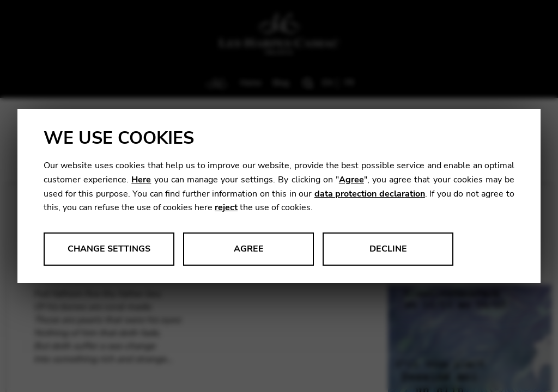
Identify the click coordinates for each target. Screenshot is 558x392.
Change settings (109, 249)
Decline (388, 249)
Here (141, 180)
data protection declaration (370, 194)
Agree (351, 180)
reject (226, 207)
